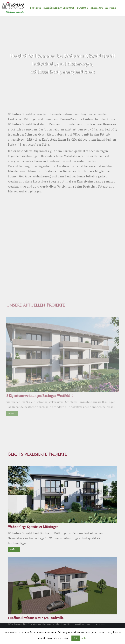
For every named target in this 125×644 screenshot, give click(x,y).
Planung (83, 8)
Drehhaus (97, 8)
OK (76, 638)
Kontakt (111, 8)
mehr (84, 638)
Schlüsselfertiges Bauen (59, 8)
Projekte (36, 8)
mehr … (14, 613)
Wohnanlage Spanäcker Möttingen (33, 591)
